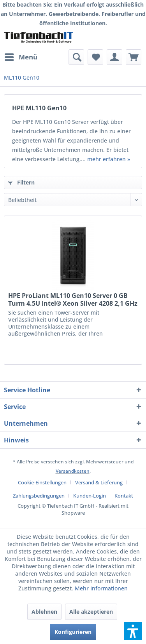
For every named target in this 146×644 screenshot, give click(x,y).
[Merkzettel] (95, 57)
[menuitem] (21, 57)
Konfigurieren (73, 632)
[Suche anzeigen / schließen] (76, 57)
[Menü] (21, 57)
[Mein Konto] (114, 57)
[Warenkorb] (134, 57)
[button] (133, 631)
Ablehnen (44, 612)
